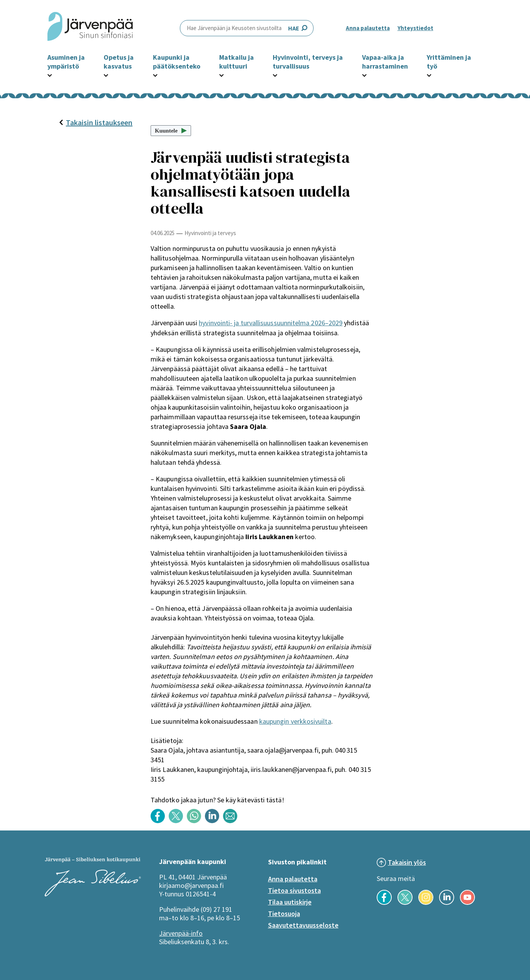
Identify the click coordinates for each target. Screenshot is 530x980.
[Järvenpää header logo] (90, 28)
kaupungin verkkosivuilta (295, 721)
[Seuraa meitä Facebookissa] (384, 903)
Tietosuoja (284, 914)
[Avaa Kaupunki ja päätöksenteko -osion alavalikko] (155, 74)
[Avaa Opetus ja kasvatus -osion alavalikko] (106, 74)
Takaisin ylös (407, 862)
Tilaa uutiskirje (290, 902)
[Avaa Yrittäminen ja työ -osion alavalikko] (429, 74)
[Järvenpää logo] (93, 894)
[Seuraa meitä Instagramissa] (426, 903)
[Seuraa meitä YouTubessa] (467, 903)
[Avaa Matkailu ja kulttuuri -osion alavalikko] (221, 74)
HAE (247, 28)
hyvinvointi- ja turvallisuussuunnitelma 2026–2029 (271, 323)
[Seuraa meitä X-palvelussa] (405, 903)
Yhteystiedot (415, 28)
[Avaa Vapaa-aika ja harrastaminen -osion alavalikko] (364, 74)
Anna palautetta (368, 28)
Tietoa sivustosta (294, 890)
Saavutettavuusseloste (303, 925)
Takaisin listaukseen (95, 122)
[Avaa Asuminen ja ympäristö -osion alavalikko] (50, 74)
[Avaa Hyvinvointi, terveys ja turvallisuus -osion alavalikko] (275, 74)
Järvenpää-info (181, 933)
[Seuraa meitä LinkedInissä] (447, 903)
